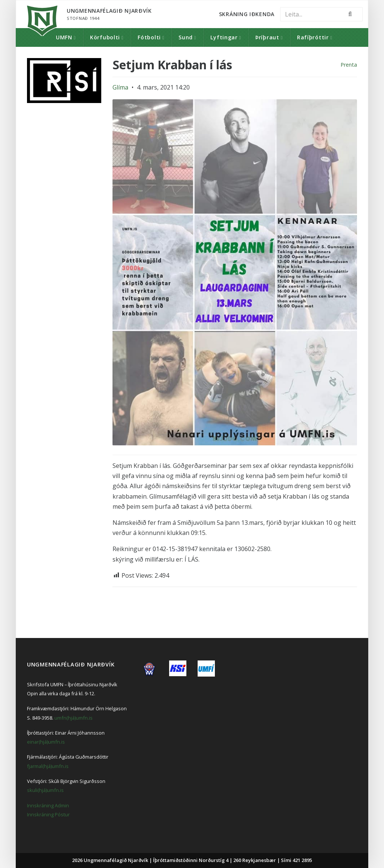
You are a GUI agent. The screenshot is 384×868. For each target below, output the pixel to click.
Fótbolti (149, 37)
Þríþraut (267, 37)
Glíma (120, 87)
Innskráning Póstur (48, 814)
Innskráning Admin (48, 805)
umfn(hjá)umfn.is (73, 718)
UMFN (64, 37)
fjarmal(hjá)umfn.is (48, 766)
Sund (186, 37)
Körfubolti (105, 37)
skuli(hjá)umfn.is (45, 790)
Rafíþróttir (313, 37)
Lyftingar (224, 37)
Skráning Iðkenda (247, 14)
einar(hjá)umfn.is (46, 742)
